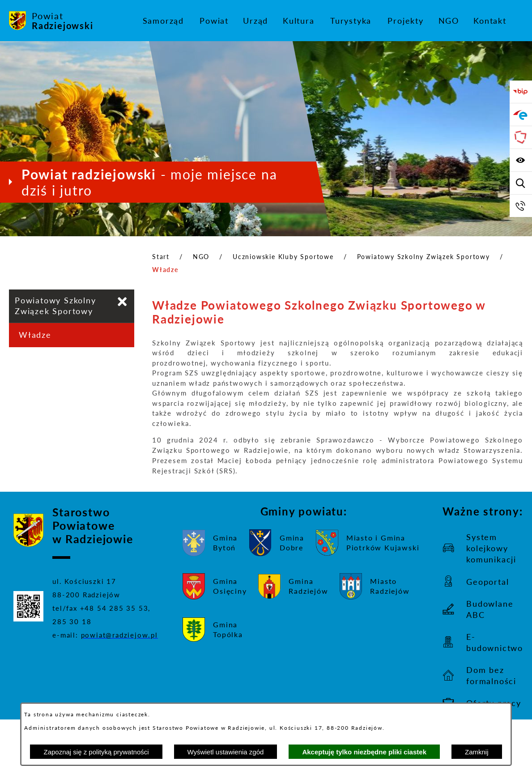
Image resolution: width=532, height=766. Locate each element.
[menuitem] (163, 21)
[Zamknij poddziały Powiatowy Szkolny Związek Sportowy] (122, 302)
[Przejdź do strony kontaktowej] (521, 206)
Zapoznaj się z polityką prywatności (96, 752)
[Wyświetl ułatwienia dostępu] (521, 160)
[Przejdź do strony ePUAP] (521, 115)
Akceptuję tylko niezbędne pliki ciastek (364, 752)
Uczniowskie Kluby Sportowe (283, 257)
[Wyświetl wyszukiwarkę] (521, 183)
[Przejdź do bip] (521, 92)
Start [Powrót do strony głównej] (161, 257)
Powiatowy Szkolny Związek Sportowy (423, 257)
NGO (201, 257)
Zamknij (477, 752)
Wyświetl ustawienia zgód (226, 752)
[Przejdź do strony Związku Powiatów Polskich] (521, 137)
